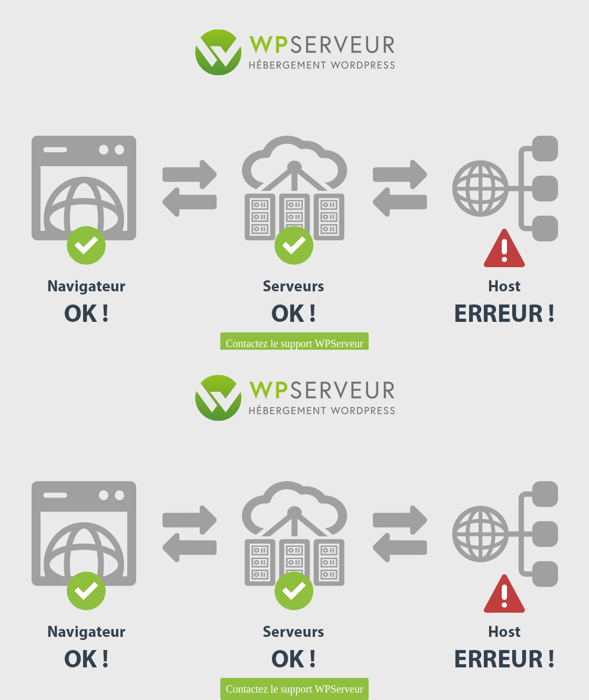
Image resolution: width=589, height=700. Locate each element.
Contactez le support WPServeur (294, 343)
